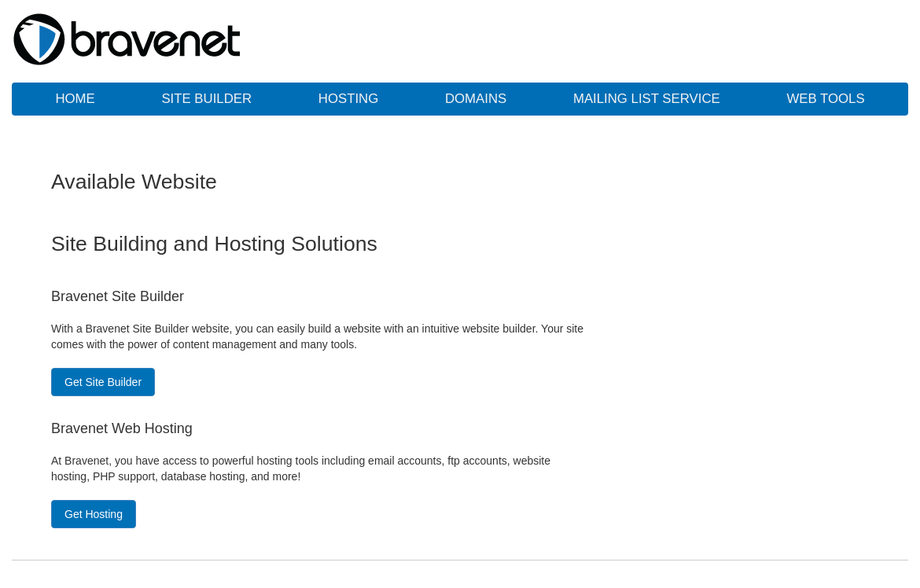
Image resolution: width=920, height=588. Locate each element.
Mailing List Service (647, 99)
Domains (476, 99)
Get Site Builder (103, 382)
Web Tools (825, 99)
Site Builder (206, 99)
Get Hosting (94, 514)
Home (75, 99)
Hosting (348, 99)
